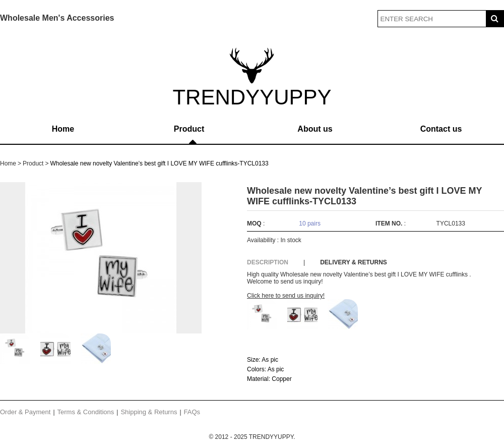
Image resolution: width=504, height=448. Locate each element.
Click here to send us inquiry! (286, 296)
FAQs (192, 412)
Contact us (441, 129)
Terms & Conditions (86, 412)
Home (63, 129)
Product (189, 129)
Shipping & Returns (149, 412)
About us (315, 129)
